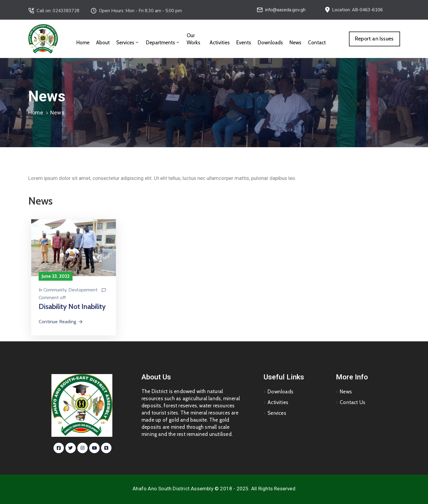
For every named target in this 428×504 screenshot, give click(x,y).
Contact (317, 43)
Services (128, 43)
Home (83, 43)
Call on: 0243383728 (58, 11)
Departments (163, 43)
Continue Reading (61, 322)
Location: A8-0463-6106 (357, 10)
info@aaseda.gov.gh (285, 10)
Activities (220, 43)
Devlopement (83, 290)
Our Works (193, 39)
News (295, 43)
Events (244, 43)
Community (55, 290)
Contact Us (353, 402)
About (103, 43)
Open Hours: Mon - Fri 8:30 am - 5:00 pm (140, 11)
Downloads (270, 43)
